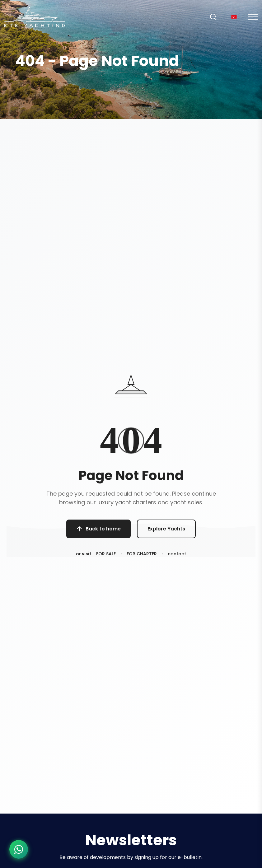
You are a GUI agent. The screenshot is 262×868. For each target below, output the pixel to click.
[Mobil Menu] (253, 17)
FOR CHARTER (142, 554)
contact (177, 554)
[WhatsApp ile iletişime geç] (19, 849)
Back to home (98, 529)
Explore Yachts (166, 529)
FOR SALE (106, 554)
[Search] (213, 17)
